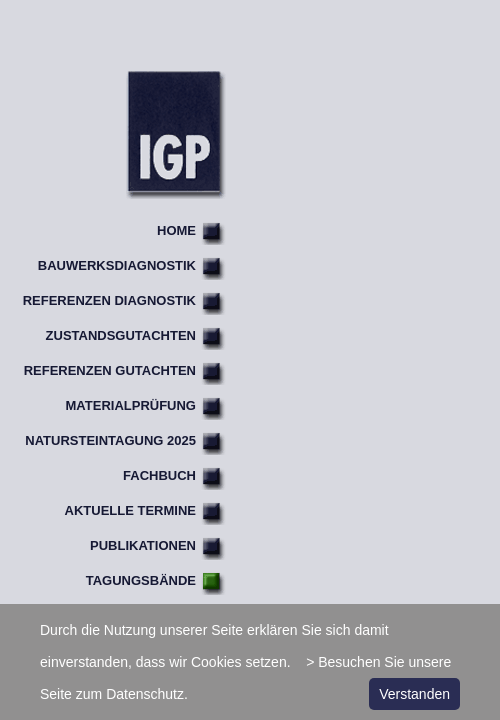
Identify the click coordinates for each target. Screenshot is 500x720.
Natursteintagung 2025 (110, 440)
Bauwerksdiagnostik (117, 265)
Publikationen (143, 545)
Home (176, 230)
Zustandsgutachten (121, 335)
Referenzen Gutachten (110, 370)
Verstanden (414, 694)
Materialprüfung (131, 405)
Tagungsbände (141, 580)
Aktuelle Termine (130, 510)
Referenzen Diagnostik (109, 300)
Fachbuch (159, 475)
